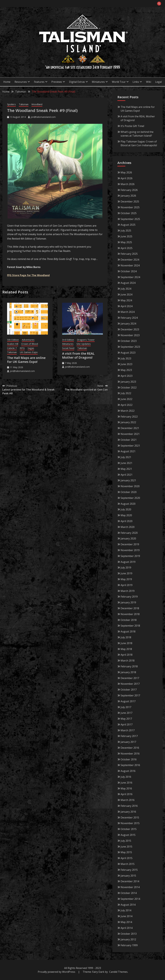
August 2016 (128, 771)
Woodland (37, 104)
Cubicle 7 (12, 348)
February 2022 (129, 417)
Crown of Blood (30, 344)
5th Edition (13, 340)
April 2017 (127, 724)
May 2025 (126, 242)
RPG (22, 348)
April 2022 (127, 405)
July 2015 (126, 841)
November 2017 (130, 684)
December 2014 (130, 881)
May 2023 (126, 370)
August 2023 (128, 353)
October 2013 (129, 934)
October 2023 (129, 341)
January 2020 (128, 538)
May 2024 (126, 300)
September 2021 (130, 446)
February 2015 (129, 870)
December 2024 (130, 260)
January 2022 (128, 422)
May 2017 (126, 719)
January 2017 (128, 742)
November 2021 (130, 434)
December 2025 (130, 201)
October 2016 (129, 759)
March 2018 (128, 661)
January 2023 (128, 382)
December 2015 (130, 818)
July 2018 (126, 637)
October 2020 (129, 492)
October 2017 (129, 690)
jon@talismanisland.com (43, 117)
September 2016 (130, 765)
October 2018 (129, 620)
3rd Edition (68, 340)
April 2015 (127, 858)
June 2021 (126, 463)
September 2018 (130, 626)
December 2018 (130, 608)
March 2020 (128, 527)
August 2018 (128, 631)
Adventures (28, 340)
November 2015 (130, 823)
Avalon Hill (13, 344)
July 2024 (126, 289)
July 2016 (126, 777)
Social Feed (68, 348)
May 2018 (126, 649)
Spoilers (11, 104)
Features (39, 82)
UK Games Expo (29, 352)
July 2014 (126, 910)
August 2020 (128, 504)
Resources (21, 82)
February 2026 (129, 190)
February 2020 (129, 533)
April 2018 (127, 655)
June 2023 (126, 364)
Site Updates (84, 344)
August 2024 (128, 283)
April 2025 (127, 248)
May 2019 (126, 579)
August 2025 (128, 225)
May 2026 (126, 172)
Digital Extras (77, 82)
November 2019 (130, 550)
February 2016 (129, 806)
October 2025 (129, 213)
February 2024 (129, 318)
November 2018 (130, 614)
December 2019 (130, 544)
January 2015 (128, 876)
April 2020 (127, 521)
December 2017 (130, 678)
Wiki (149, 82)
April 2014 (127, 928)
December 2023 (130, 329)
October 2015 (129, 829)
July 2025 (126, 231)
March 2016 (128, 800)
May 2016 (126, 788)
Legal (158, 82)
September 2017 (130, 695)
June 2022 (126, 399)
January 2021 (128, 480)
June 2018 (126, 643)
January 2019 (128, 602)
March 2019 (128, 591)
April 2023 (127, 376)
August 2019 (128, 562)
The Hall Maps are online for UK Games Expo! (26, 360)
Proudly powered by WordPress (57, 972)
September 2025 (130, 219)
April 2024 (127, 306)
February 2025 (129, 254)
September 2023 (130, 347)
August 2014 (128, 905)
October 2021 (129, 440)
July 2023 (126, 358)
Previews (57, 82)
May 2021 (126, 469)
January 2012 (128, 939)
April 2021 (127, 475)
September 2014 (130, 899)
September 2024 (130, 277)
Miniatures (98, 82)
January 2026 (128, 196)
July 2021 (126, 457)
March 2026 (128, 184)
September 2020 (130, 498)
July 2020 (126, 509)
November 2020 (130, 486)
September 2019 (130, 556)
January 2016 (128, 812)
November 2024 (130, 265)
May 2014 (126, 922)
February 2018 (129, 666)
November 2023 (130, 335)
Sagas (31, 348)
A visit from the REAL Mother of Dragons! (78, 355)
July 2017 (126, 707)
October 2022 (129, 388)
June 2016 (126, 783)
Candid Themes (118, 972)
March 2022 (128, 411)
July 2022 (126, 393)
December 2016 (130, 748)
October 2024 (129, 271)
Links (136, 82)
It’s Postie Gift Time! (132, 126)
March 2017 (128, 730)
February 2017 (129, 736)
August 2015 (128, 835)
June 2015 (126, 847)
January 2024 (128, 324)
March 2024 (128, 312)
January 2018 (128, 672)
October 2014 (129, 893)
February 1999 (129, 945)
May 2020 (126, 515)
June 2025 (126, 236)
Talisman (24, 104)
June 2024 (126, 295)
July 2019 (126, 568)
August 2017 (128, 701)
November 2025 (130, 207)
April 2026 (127, 178)
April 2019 (127, 585)
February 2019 (129, 597)
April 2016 (127, 794)
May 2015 (126, 852)
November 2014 (130, 887)
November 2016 (130, 754)
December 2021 (130, 428)
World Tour (119, 82)
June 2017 (126, 713)
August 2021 (128, 451)
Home (7, 82)
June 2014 (126, 916)
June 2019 (126, 573)
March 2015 (128, 864)
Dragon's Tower (86, 340)
